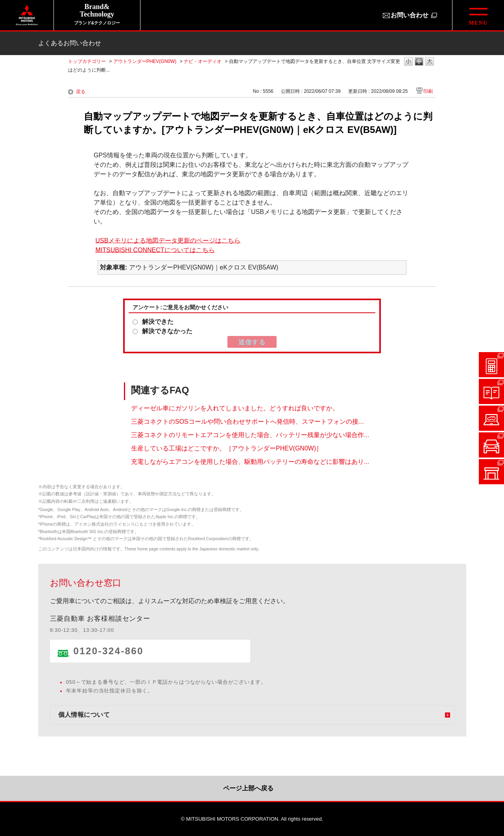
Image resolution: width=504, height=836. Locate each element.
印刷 (428, 91)
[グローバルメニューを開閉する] (478, 15)
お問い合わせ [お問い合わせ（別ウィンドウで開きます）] (410, 15)
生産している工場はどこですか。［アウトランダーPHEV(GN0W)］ (227, 448)
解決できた (158, 322)
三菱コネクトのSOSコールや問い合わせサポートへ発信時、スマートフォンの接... (247, 422)
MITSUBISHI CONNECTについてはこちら (155, 250)
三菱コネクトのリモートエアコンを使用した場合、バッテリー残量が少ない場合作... (250, 435)
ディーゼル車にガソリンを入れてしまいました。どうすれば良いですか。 (235, 408)
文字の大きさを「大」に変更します (430, 62)
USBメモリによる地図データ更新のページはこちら (168, 240)
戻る (81, 92)
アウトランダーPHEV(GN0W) (145, 61)
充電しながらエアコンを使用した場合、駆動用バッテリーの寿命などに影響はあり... (250, 462)
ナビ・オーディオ (203, 61)
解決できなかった (167, 331)
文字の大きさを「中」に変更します (419, 62)
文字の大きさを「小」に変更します (408, 62)
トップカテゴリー (87, 61)
